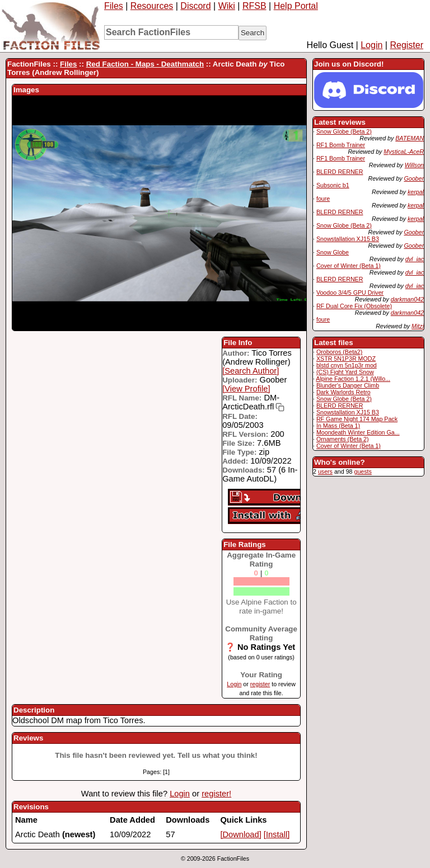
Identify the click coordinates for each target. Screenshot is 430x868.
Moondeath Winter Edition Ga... (358, 432)
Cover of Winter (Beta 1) (349, 266)
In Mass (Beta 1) (338, 426)
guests (363, 471)
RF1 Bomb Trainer (341, 145)
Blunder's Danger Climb (348, 385)
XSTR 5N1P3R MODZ (346, 358)
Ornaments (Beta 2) (343, 439)
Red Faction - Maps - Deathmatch (145, 64)
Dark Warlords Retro (343, 392)
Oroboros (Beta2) (339, 352)
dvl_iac (415, 259)
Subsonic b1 (333, 185)
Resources (152, 6)
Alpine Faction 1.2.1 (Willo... (353, 379)
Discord (195, 6)
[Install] (277, 834)
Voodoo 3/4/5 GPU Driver (350, 293)
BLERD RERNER (340, 172)
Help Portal (296, 6)
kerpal (416, 192)
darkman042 (407, 299)
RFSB (254, 6)
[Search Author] (251, 371)
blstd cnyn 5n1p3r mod (347, 365)
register (260, 684)
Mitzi (418, 326)
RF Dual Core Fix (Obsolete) (354, 306)
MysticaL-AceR (404, 152)
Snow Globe (333, 252)
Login (371, 45)
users (325, 471)
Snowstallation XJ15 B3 (348, 239)
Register (406, 45)
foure (323, 199)
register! (216, 794)
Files (114, 6)
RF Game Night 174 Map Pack (357, 419)
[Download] (240, 834)
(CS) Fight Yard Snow (345, 372)
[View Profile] (246, 389)
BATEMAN (410, 138)
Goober (414, 178)
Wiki (227, 6)
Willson (414, 165)
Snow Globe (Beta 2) (344, 131)
